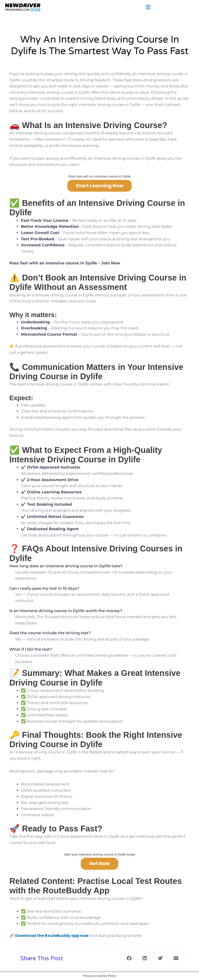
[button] (148, 7)
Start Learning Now (99, 186)
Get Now (99, 863)
